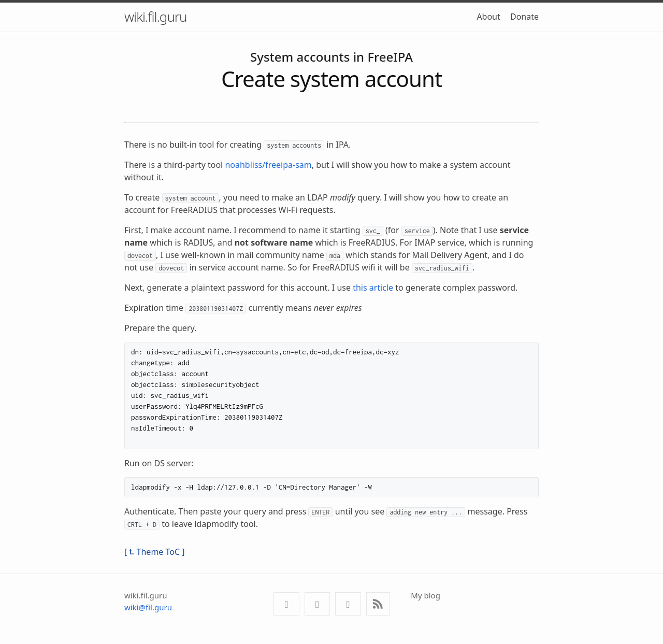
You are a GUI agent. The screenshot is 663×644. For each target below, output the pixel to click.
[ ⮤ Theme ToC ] (155, 552)
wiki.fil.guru (156, 17)
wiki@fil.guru (148, 607)
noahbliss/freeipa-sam (268, 165)
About (488, 17)
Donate (524, 17)
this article (373, 288)
